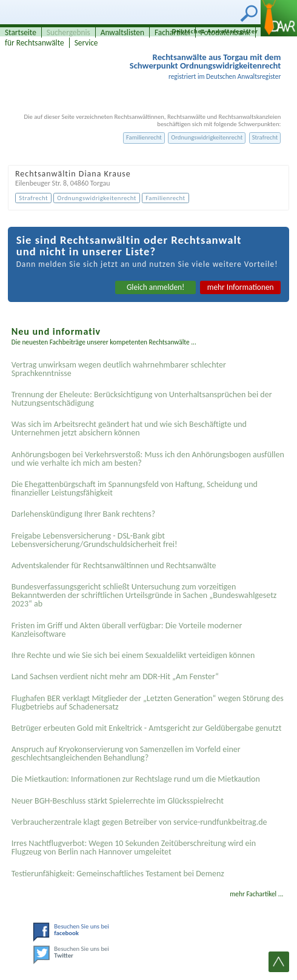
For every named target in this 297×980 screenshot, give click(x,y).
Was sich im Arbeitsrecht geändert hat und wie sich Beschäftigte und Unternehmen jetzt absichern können (129, 428)
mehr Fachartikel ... (256, 894)
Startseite (21, 32)
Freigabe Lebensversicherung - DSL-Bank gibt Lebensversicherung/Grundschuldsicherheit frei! (95, 540)
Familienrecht (144, 137)
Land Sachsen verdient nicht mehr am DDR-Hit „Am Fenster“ (115, 676)
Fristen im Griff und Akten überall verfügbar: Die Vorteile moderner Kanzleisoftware (127, 630)
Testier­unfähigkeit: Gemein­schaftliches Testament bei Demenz (118, 874)
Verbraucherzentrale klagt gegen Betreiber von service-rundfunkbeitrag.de (139, 822)
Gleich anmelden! (156, 287)
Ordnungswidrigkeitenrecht (207, 137)
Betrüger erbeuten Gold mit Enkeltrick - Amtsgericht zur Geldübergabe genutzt (147, 728)
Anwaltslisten (122, 32)
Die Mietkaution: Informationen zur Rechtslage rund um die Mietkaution (136, 779)
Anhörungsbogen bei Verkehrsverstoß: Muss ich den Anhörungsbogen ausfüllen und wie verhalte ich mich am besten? (148, 459)
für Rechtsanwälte (35, 43)
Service (86, 43)
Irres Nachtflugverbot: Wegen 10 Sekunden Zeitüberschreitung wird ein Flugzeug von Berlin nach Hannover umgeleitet (134, 847)
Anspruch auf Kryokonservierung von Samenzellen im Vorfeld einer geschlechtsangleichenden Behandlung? (126, 753)
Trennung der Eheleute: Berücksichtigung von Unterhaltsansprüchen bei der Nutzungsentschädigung (142, 399)
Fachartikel (172, 32)
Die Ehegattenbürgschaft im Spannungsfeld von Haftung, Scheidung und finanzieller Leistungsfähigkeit (135, 488)
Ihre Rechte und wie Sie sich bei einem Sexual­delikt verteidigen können (133, 655)
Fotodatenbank (225, 32)
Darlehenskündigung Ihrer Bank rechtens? (84, 514)
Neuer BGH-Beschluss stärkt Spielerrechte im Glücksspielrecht (118, 801)
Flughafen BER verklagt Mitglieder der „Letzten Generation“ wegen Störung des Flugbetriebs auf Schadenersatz (148, 703)
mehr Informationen (241, 287)
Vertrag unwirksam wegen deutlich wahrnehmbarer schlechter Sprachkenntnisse (119, 369)
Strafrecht (265, 137)
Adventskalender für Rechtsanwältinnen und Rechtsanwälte (114, 566)
